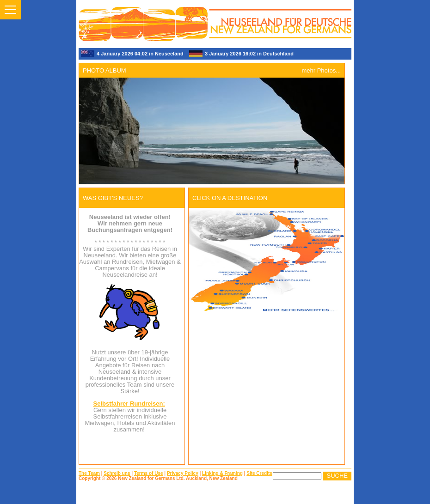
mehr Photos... (321, 70)
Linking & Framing (222, 473)
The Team (89, 473)
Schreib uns (117, 473)
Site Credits (259, 473)
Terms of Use (149, 473)
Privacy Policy (183, 473)
